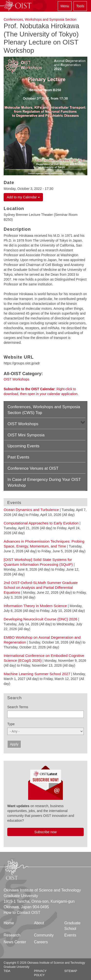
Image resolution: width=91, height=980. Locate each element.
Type (11, 724)
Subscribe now (46, 832)
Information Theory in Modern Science (35, 606)
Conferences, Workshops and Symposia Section (40, 19)
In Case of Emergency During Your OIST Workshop (44, 482)
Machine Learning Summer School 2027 (37, 674)
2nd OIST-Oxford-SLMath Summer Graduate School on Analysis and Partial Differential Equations (41, 587)
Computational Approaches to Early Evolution (41, 523)
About (39, 923)
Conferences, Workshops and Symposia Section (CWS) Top (44, 410)
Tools (80, 6)
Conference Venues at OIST (33, 468)
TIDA (7, 971)
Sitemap (71, 971)
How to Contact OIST (22, 913)
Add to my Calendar (23, 197)
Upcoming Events (24, 446)
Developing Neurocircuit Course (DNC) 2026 (41, 619)
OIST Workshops (17, 379)
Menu (65, 6)
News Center (15, 942)
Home (9, 923)
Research (12, 935)
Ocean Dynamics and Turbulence (31, 510)
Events (70, 935)
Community (44, 935)
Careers (41, 942)
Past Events (18, 457)
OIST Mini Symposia (26, 435)
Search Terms (18, 707)
